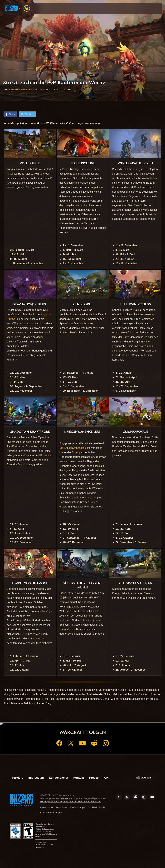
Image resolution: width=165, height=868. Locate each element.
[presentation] (12, 8)
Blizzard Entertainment (22, 89)
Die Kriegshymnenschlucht (75, 448)
